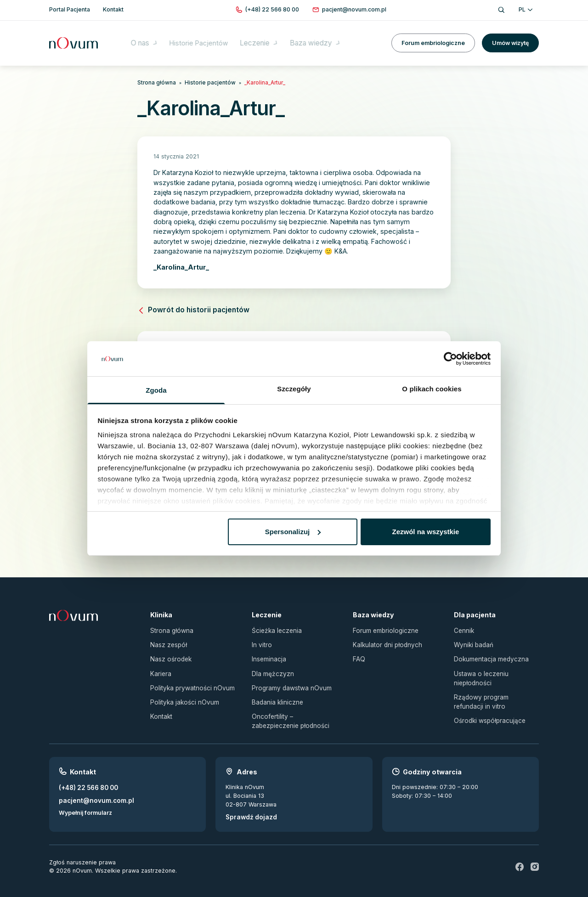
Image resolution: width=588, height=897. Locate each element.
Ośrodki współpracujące (488, 711)
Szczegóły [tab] (294, 389)
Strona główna (155, 82)
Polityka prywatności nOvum (189, 680)
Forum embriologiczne (433, 37)
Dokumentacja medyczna (489, 653)
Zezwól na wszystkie (425, 532)
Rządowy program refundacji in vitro (494, 694)
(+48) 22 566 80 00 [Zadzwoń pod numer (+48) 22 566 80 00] (87, 777)
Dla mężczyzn (271, 667)
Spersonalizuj (293, 532)
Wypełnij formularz (85, 801)
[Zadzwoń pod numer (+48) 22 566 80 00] (272, 10)
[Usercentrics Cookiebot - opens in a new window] (450, 359)
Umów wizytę (510, 37)
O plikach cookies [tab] (432, 389)
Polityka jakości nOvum (182, 694)
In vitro (261, 640)
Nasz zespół (167, 640)
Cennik (463, 627)
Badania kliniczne (275, 694)
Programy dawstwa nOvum (289, 680)
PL (526, 9)
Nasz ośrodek (170, 653)
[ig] (535, 856)
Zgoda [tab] (156, 390)
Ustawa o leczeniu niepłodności (479, 671)
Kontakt (161, 708)
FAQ (359, 653)
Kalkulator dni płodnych (385, 640)
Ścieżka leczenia (275, 627)
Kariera (160, 667)
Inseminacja (268, 653)
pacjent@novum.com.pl (93, 789)
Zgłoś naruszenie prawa (82, 851)
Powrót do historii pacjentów (189, 308)
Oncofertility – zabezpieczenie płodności (294, 712)
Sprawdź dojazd (249, 806)
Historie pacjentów (203, 82)
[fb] (520, 856)
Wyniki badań (472, 640)
